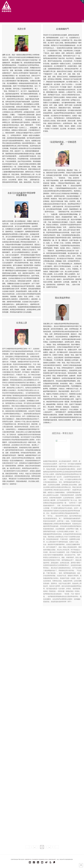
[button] (83, 21)
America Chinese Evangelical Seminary (40, 859)
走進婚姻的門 (62, 29)
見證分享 (22, 29)
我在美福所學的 (62, 298)
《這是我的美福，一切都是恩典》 (62, 143)
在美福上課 (22, 323)
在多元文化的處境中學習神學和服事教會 (22, 194)
